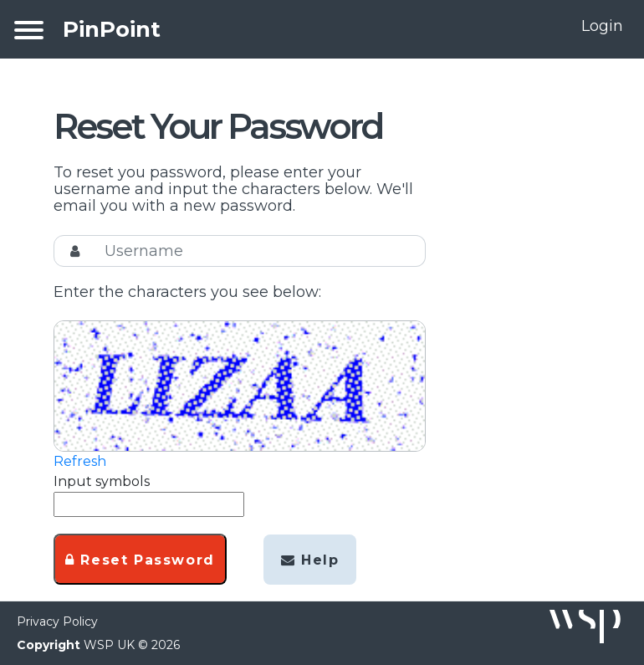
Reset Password (140, 560)
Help (310, 560)
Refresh (80, 461)
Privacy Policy (57, 622)
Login (602, 26)
